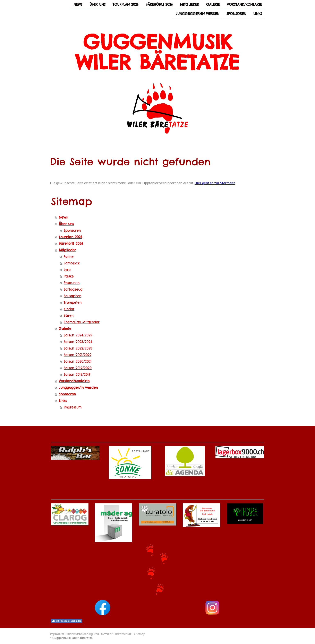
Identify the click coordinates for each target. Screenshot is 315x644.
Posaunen (72, 283)
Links (258, 14)
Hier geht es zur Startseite (215, 183)
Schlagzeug (73, 289)
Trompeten (73, 302)
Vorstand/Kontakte (244, 5)
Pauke (69, 276)
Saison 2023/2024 (78, 342)
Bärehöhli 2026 (159, 5)
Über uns (97, 5)
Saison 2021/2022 (78, 355)
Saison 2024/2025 (78, 335)
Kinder (69, 309)
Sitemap (140, 634)
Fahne (69, 257)
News (78, 5)
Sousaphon (73, 296)
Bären (69, 316)
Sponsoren (236, 14)
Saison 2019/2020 (78, 368)
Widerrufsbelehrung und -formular (90, 634)
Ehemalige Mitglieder (82, 322)
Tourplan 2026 (126, 5)
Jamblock (72, 263)
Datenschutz (123, 634)
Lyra (67, 270)
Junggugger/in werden (198, 14)
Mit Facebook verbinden (67, 621)
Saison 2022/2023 (78, 348)
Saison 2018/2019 (77, 374)
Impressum (73, 407)
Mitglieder (189, 5)
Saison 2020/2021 (78, 361)
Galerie (213, 5)
